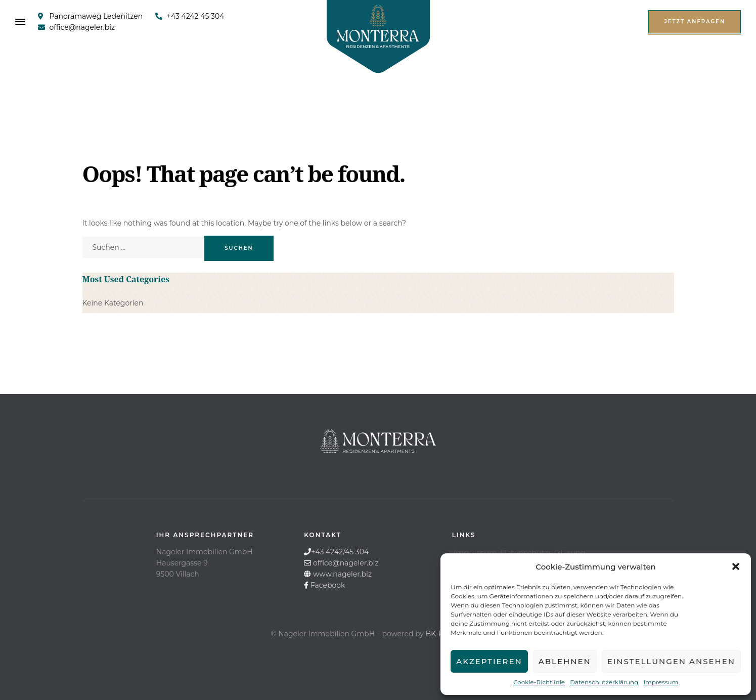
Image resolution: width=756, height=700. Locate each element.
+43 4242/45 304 (340, 552)
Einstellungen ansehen (671, 661)
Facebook (328, 585)
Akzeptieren (489, 661)
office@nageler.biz (346, 563)
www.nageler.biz (342, 574)
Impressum (661, 682)
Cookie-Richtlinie (539, 682)
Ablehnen (565, 661)
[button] (736, 566)
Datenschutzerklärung (604, 682)
